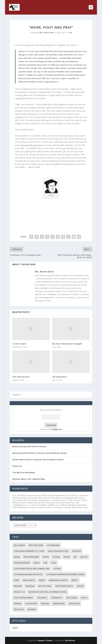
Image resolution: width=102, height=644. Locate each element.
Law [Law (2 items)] (45, 563)
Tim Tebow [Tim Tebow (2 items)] (72, 598)
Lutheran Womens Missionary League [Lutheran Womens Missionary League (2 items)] (65, 574)
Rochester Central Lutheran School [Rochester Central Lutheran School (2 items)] (47, 592)
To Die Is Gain (19, 344)
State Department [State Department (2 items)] (24, 598)
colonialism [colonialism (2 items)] (53, 545)
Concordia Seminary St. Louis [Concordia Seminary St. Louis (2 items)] (29, 551)
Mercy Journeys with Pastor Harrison (29, 446)
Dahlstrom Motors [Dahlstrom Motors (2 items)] (58, 551)
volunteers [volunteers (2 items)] (31, 604)
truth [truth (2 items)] (84, 598)
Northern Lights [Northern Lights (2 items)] (64, 586)
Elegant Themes (45, 640)
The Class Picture (21, 377)
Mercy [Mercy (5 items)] (42, 580)
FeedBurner (57, 429)
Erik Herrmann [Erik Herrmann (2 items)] (31, 557)
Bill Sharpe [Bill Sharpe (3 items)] (19, 545)
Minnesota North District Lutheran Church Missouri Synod (39, 453)
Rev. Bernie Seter (47, 33)
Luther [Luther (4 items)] (57, 569)
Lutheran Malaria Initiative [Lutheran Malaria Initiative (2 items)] (28, 574)
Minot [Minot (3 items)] (75, 580)
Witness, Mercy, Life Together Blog (29, 479)
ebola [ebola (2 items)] (17, 557)
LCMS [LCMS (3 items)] (54, 563)
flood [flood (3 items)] (46, 557)
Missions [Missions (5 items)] (30, 586)
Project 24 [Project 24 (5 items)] (19, 592)
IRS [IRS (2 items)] (75, 557)
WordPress (70, 640)
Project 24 (17, 466)
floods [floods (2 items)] (56, 557)
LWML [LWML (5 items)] (17, 580)
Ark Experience (60, 377)
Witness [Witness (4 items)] (32, 609)
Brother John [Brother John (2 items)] (36, 545)
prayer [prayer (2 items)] (80, 586)
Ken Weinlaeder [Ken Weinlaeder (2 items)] (22, 563)
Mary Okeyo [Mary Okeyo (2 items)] (29, 580)
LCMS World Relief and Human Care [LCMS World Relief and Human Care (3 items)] (32, 569)
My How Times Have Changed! (67, 344)
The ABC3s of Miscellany (24, 473)
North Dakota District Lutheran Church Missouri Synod (38, 460)
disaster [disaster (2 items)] (76, 551)
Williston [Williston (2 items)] (19, 609)
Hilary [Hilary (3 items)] (67, 557)
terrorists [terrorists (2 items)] (57, 598)
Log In (15, 628)
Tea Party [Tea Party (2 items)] (42, 598)
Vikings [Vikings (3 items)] (18, 604)
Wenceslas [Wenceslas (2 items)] (74, 604)
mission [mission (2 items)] (18, 586)
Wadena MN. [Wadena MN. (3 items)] (59, 604)
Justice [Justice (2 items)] (84, 557)
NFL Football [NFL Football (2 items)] (45, 586)
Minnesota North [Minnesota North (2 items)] (58, 580)
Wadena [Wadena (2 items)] (45, 604)
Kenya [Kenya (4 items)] (37, 563)
